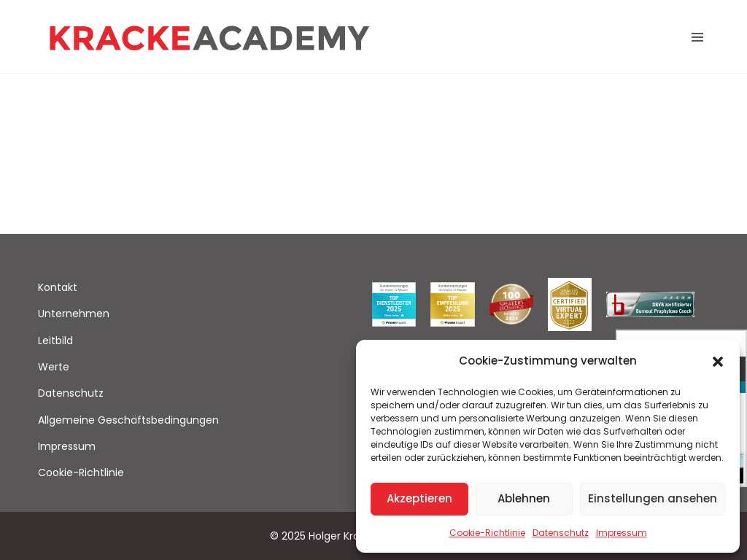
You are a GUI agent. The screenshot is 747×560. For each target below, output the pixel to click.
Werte (54, 367)
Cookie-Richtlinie (487, 533)
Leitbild (55, 341)
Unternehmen (74, 314)
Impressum (622, 533)
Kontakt (58, 287)
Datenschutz (561, 533)
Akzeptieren (419, 498)
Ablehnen (524, 498)
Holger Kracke (343, 536)
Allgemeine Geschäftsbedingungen (128, 420)
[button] (718, 361)
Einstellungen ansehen (653, 498)
